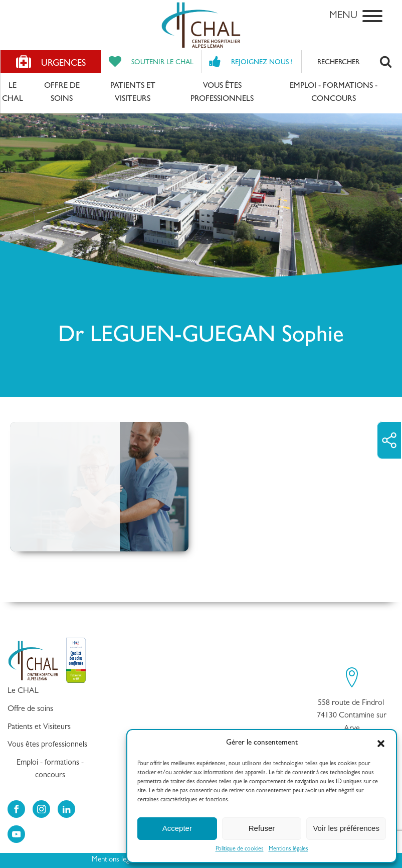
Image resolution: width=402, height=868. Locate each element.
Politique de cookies (240, 849)
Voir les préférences (346, 828)
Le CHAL (13, 93)
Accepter (177, 828)
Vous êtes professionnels (222, 93)
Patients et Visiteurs (133, 93)
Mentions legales (116, 860)
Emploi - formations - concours (334, 93)
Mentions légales (288, 849)
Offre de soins (62, 93)
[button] (381, 744)
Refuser (262, 828)
